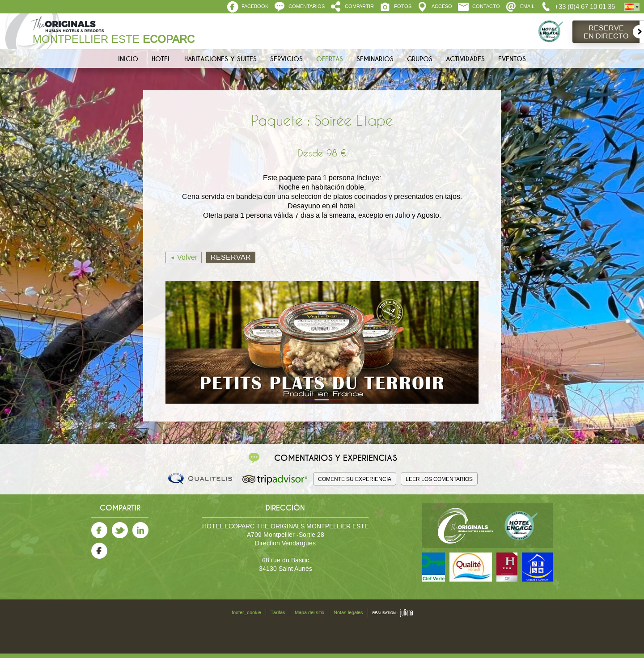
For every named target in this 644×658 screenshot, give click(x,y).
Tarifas (278, 613)
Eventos (512, 59)
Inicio (128, 59)
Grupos (420, 59)
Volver (187, 257)
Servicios (286, 59)
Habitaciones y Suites (220, 59)
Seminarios (375, 59)
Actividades (465, 59)
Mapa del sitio (309, 613)
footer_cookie (246, 613)
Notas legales (348, 613)
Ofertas (330, 59)
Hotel (161, 59)
